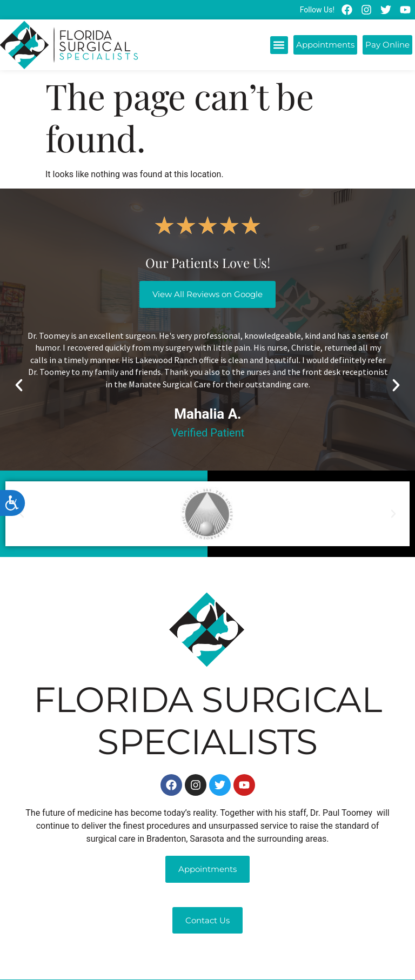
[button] (279, 45)
